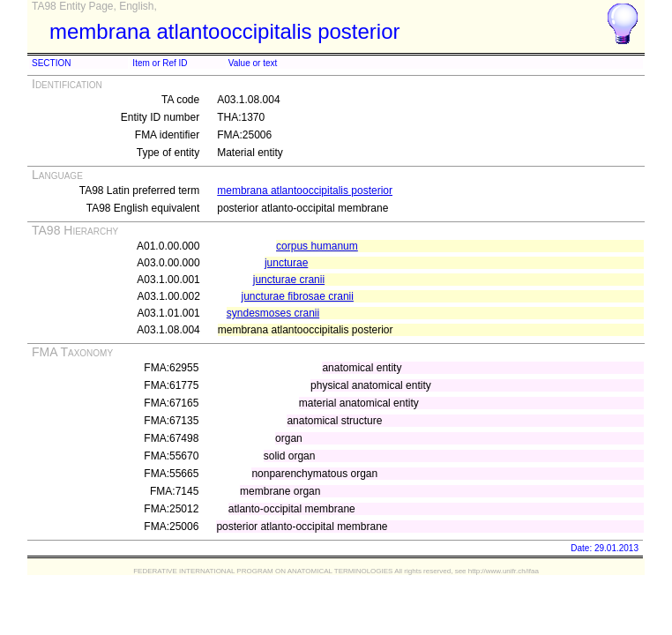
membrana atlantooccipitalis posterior (305, 190)
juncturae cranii (289, 280)
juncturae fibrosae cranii (298, 296)
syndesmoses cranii (273, 313)
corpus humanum (317, 246)
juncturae (286, 263)
